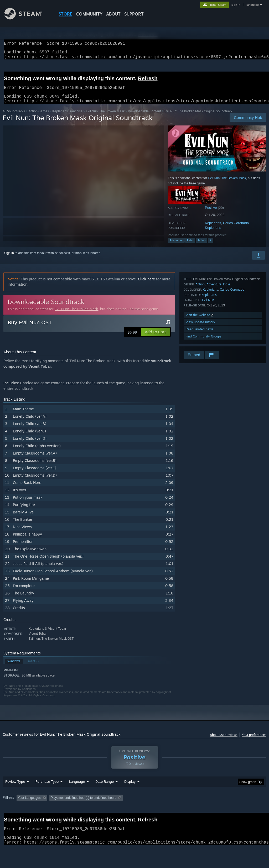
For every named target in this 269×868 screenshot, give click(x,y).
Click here (146, 285)
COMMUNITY (89, 14)
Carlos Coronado (236, 229)
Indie (190, 246)
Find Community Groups (204, 343)
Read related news (200, 335)
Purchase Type (47, 795)
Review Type (15, 795)
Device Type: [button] (13, 819)
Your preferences (254, 741)
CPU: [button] (232, 811)
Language (77, 795)
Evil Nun (208, 306)
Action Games (39, 117)
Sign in (9, 259)
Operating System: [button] (205, 811)
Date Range (105, 795)
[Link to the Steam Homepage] (27, 18)
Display (130, 795)
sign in (236, 5)
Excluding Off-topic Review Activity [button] (82, 811)
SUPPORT (134, 14)
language (253, 5)
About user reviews (224, 741)
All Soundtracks (14, 117)
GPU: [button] (249, 811)
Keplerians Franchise (67, 117)
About (113, 14)
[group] (134, 815)
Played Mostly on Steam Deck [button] (161, 811)
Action (202, 246)
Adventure (176, 246)
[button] (155, 338)
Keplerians (213, 229)
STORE (66, 14)
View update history (200, 328)
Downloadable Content (144, 117)
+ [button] (210, 246)
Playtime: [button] (123, 811)
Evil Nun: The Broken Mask (105, 117)
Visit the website (200, 321)
